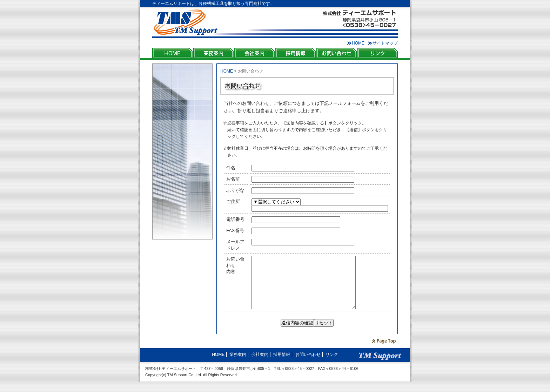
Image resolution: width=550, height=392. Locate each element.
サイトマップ (385, 43)
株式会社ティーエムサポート (186, 22)
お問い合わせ (337, 53)
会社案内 (254, 53)
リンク (378, 53)
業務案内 (213, 53)
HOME (358, 43)
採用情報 (296, 53)
